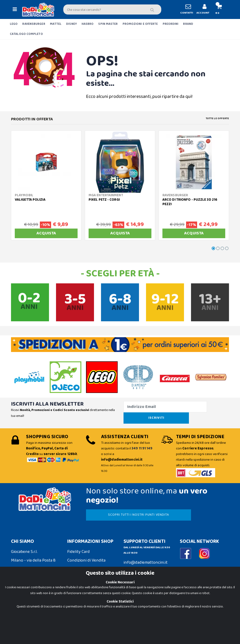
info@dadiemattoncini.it (146, 557)
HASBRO (88, 24)
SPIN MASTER (108, 24)
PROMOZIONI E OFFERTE (140, 24)
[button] (217, 9)
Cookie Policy (23, 605)
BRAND (188, 24)
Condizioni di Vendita (86, 555)
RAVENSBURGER (34, 24)
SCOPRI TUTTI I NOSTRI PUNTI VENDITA (122, 509)
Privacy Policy (23, 614)
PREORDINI (171, 24)
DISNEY (71, 24)
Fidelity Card (79, 546)
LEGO (14, 24)
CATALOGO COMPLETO (26, 34)
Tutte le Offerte (217, 118)
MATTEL (56, 24)
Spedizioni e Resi (82, 563)
